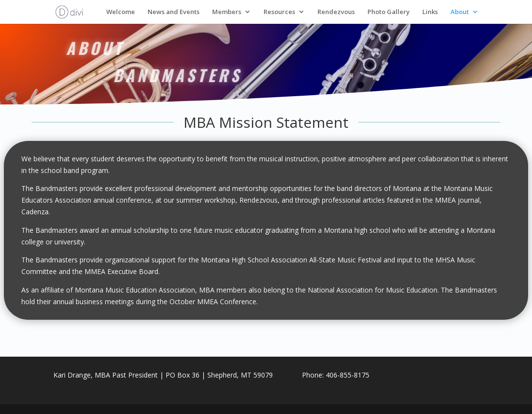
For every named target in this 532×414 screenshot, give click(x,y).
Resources (279, 12)
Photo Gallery (389, 12)
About (460, 12)
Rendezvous (336, 12)
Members (227, 12)
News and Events (174, 12)
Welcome (121, 12)
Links (430, 12)
